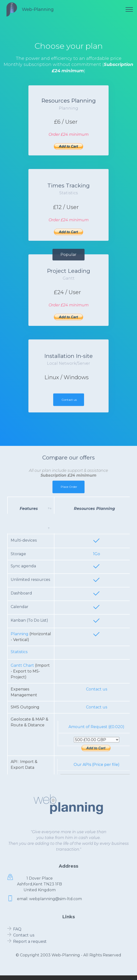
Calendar (20, 704)
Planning (20, 731)
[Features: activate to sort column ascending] (31, 513)
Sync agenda (23, 663)
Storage (19, 651)
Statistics (19, 749)
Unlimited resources (30, 677)
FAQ (17, 933)
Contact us (69, 405)
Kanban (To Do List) (29, 717)
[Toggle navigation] (129, 9)
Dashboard (21, 690)
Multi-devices (24, 637)
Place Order (69, 492)
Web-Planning (38, 9)
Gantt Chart (22, 762)
